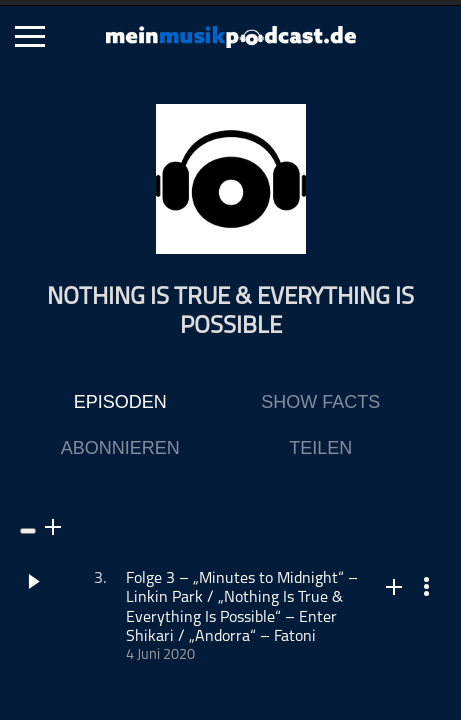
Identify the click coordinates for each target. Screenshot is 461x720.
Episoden (120, 402)
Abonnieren (120, 448)
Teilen (320, 448)
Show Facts (320, 402)
